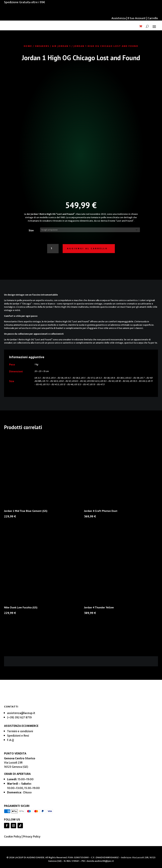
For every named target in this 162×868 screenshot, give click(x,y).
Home (28, 46)
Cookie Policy (13, 837)
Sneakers (42, 46)
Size (31, 230)
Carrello (153, 18)
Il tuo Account (137, 18)
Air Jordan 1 (61, 46)
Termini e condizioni (20, 732)
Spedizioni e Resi (18, 736)
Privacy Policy (32, 837)
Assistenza (119, 18)
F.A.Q (11, 740)
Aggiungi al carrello (87, 249)
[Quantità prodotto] (52, 249)
